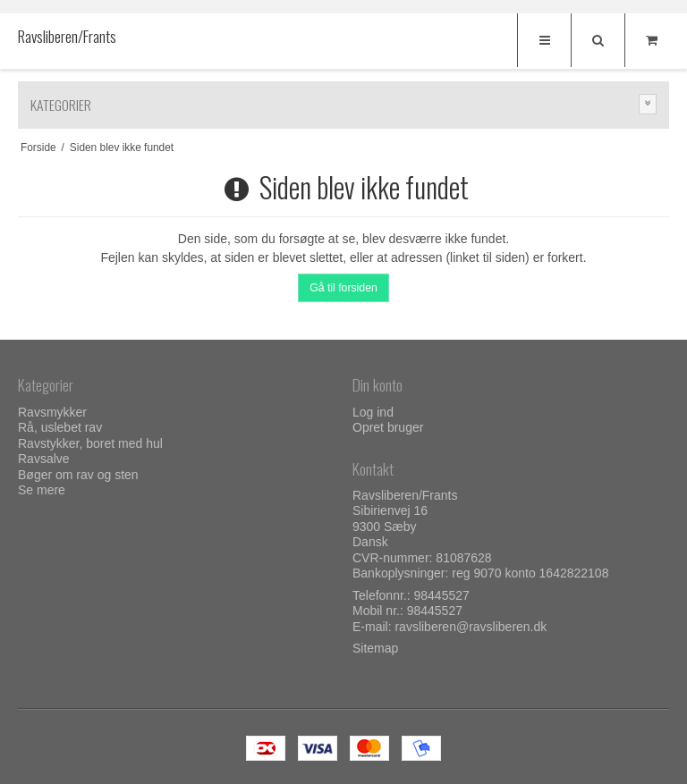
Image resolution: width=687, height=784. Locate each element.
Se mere (42, 490)
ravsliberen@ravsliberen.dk (471, 627)
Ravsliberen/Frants (54, 37)
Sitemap (375, 648)
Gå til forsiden (343, 288)
